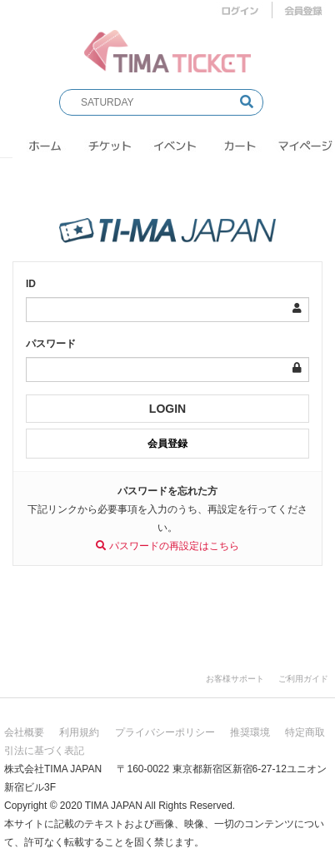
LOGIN (167, 409)
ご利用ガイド (303, 679)
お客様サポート (235, 679)
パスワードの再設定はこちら (167, 546)
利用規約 (79, 732)
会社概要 (24, 732)
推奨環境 (250, 732)
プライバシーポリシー (165, 732)
